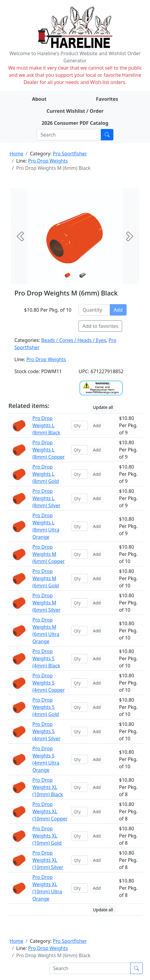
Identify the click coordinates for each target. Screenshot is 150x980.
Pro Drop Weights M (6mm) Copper (49, 554)
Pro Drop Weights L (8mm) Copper (49, 450)
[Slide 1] (82, 275)
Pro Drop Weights (48, 161)
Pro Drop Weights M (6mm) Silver (46, 603)
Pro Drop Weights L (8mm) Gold (46, 474)
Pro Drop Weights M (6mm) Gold (46, 578)
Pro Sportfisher (70, 154)
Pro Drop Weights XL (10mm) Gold (47, 836)
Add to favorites (100, 326)
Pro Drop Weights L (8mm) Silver (46, 498)
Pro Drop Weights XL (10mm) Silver (48, 860)
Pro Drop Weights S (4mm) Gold (46, 707)
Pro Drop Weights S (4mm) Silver (46, 731)
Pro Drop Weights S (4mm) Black (46, 658)
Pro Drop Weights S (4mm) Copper (49, 683)
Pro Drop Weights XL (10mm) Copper (50, 811)
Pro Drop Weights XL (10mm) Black (48, 787)
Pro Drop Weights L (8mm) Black (46, 425)
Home (16, 154)
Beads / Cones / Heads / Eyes (73, 340)
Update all (103, 407)
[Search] (69, 135)
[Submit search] (107, 135)
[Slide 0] (67, 275)
